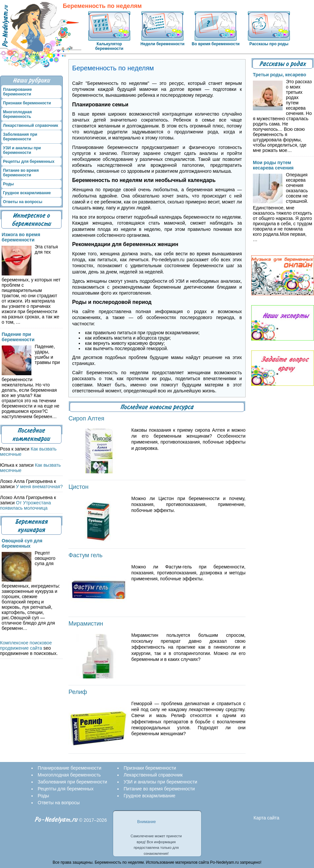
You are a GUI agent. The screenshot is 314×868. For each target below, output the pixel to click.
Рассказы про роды (269, 44)
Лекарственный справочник (31, 126)
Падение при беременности (18, 337)
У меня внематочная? (39, 487)
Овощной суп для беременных (22, 543)
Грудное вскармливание (27, 193)
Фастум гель (85, 555)
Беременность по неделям (102, 6)
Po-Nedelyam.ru (56, 820)
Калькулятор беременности (109, 46)
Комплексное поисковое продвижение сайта (26, 645)
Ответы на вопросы (23, 202)
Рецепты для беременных (29, 162)
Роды (8, 184)
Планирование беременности (17, 92)
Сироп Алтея (86, 418)
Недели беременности (162, 44)
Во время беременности (216, 44)
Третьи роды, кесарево (279, 75)
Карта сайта (266, 818)
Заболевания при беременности (20, 137)
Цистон (78, 487)
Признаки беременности (27, 103)
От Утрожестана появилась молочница (25, 505)
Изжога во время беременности (21, 237)
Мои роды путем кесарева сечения (273, 165)
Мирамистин (86, 624)
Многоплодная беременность (17, 114)
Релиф (78, 692)
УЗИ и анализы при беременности (22, 150)
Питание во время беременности (21, 173)
